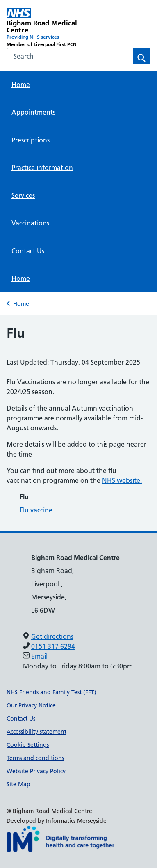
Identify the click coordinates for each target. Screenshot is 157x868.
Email (39, 656)
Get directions (52, 636)
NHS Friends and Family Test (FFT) (51, 692)
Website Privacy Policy (36, 771)
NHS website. (122, 480)
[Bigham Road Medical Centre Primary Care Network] (43, 28)
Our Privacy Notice (31, 705)
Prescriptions (31, 140)
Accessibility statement (36, 732)
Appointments (33, 112)
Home (21, 85)
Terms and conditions (35, 758)
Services (23, 195)
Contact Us (28, 251)
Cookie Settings (28, 745)
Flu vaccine (36, 510)
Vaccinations (30, 223)
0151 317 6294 (53, 646)
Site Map (18, 784)
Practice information (42, 168)
